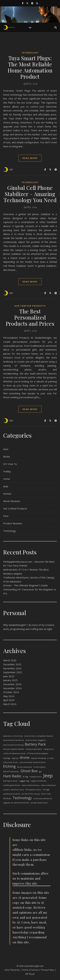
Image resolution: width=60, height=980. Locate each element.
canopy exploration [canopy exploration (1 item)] (34, 749)
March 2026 (10, 660)
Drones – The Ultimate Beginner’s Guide (25, 585)
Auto (6, 449)
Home (7, 479)
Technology (30, 53)
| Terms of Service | (30, 970)
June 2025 (9, 676)
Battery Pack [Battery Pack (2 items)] (35, 744)
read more (30, 158)
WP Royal (30, 974)
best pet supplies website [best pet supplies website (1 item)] (14, 749)
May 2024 (9, 696)
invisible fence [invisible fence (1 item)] (36, 777)
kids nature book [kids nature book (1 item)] (10, 781)
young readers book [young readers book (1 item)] (39, 803)
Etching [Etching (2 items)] (9, 766)
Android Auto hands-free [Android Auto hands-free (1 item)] (14, 740)
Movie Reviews (12, 501)
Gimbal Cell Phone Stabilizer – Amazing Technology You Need (30, 194)
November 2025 (12, 668)
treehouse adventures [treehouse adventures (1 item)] (43, 799)
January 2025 (10, 680)
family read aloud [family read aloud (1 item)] (25, 767)
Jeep (6, 486)
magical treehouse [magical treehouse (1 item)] (38, 781)
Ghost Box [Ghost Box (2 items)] (29, 771)
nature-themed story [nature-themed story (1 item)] (31, 785)
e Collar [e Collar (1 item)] (50, 758)
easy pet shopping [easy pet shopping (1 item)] (38, 758)
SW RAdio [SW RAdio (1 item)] (7, 799)
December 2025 (12, 664)
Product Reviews (13, 523)
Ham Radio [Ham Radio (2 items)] (12, 776)
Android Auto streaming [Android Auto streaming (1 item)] (13, 745)
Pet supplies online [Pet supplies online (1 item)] (33, 790)
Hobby (7, 471)
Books (7, 456)
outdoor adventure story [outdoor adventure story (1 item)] (14, 790)
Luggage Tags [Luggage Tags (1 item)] (24, 781)
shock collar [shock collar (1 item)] (46, 794)
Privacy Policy (48, 970)
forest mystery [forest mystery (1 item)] (39, 767)
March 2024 (10, 704)
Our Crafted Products (30, 306)
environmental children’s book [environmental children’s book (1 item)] (32, 762)
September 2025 (13, 672)
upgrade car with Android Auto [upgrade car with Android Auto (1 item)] (16, 803)
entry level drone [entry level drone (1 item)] (11, 762)
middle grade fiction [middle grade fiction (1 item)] (12, 785)
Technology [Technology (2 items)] (22, 798)
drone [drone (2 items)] (25, 758)
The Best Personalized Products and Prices (30, 317)
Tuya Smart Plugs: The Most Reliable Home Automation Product (30, 67)
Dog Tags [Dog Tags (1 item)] (7, 758)
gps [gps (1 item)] (40, 772)
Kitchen (7, 494)
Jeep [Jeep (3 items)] (48, 776)
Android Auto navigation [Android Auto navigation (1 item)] (36, 740)
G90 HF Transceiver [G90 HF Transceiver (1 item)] (11, 772)
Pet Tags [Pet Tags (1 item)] (46, 790)
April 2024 (9, 700)
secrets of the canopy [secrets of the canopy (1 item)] (31, 794)
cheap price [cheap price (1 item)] (49, 749)
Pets (6, 516)
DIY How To (10, 464)
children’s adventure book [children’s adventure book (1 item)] (14, 753)
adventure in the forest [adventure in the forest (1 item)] (13, 736)
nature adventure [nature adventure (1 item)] (48, 785)
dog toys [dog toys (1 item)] (15, 758)
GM (11, 169)
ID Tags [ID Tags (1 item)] (25, 777)
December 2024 (12, 684)
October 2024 (11, 692)
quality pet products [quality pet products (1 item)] (12, 794)
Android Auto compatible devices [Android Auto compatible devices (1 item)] (38, 736)
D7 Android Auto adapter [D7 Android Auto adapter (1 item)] (38, 753)
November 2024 (12, 688)
